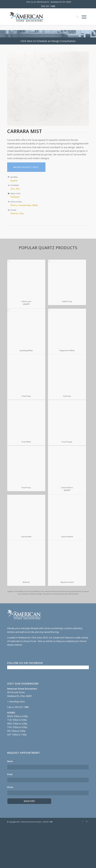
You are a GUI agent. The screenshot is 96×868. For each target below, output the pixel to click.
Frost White (26, 442)
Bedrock (26, 582)
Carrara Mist (26, 537)
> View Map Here (16, 702)
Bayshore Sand (67, 582)
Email (11, 774)
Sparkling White (26, 350)
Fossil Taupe (67, 442)
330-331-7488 (48, 6)
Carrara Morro (67, 487)
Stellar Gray (67, 301)
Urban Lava (26, 301)
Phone (10, 787)
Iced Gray (67, 396)
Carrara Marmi (67, 537)
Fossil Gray (26, 487)
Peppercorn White (67, 350)
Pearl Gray (26, 396)
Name (11, 761)
